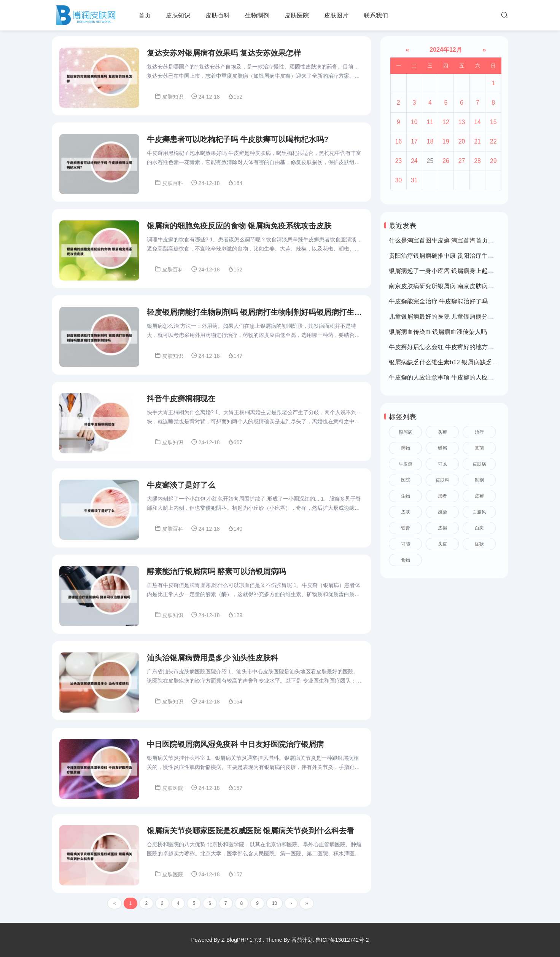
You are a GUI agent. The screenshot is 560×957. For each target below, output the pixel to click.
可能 (406, 544)
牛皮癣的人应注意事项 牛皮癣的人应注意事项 (450, 377)
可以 (442, 464)
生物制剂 (257, 15)
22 (493, 141)
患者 (442, 496)
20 (462, 141)
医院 (406, 480)
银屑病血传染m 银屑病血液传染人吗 (438, 332)
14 (477, 122)
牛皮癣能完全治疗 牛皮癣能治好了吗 (438, 301)
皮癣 (479, 496)
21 (477, 141)
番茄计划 (302, 940)
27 (462, 161)
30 (398, 180)
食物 (406, 560)
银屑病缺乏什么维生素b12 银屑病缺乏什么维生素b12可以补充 (473, 362)
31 (414, 180)
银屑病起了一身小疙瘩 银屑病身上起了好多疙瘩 (453, 271)
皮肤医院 (297, 15)
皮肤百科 (218, 15)
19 (446, 141)
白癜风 (479, 512)
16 (398, 141)
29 (493, 161)
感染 (442, 512)
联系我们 (376, 15)
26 (446, 161)
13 (462, 122)
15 (493, 122)
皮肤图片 (336, 15)
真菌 (479, 448)
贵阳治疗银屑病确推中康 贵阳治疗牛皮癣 (444, 256)
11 (430, 122)
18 (430, 141)
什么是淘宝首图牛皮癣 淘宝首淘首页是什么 (447, 240)
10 (274, 907)
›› (307, 907)
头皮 (442, 544)
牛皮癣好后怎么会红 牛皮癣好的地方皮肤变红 (450, 347)
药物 (406, 448)
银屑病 (406, 432)
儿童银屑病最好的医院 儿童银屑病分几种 (444, 317)
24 (414, 161)
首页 (145, 15)
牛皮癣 (406, 464)
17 (414, 141)
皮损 (442, 528)
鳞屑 (442, 448)
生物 (406, 496)
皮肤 (406, 512)
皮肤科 (442, 480)
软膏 (406, 528)
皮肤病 (479, 464)
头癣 (442, 432)
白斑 (479, 528)
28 (477, 161)
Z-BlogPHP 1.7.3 (241, 940)
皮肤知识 (178, 15)
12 (446, 122)
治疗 (479, 432)
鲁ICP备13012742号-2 (342, 940)
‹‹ (115, 907)
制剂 (479, 480)
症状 (479, 544)
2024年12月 (446, 50)
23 (398, 161)
